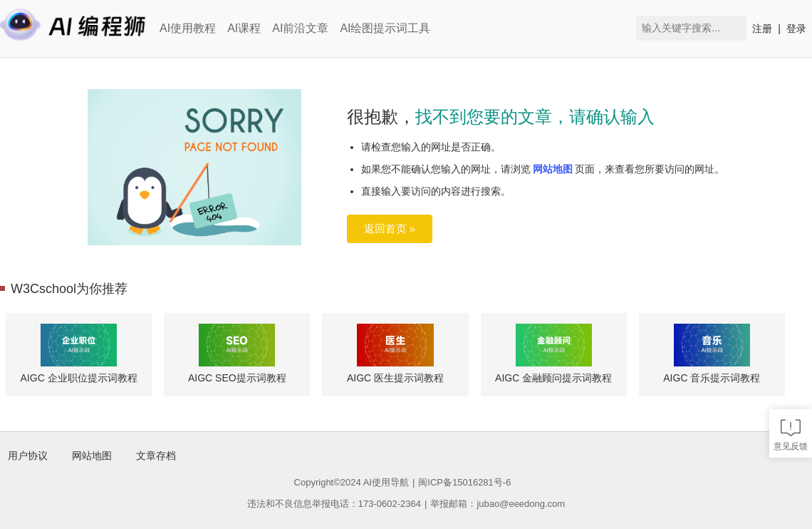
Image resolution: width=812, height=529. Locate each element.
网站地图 (553, 169)
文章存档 (156, 456)
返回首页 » (390, 228)
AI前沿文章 (300, 28)
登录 (796, 29)
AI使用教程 (188, 28)
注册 (762, 29)
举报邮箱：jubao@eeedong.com (498, 504)
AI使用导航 (386, 482)
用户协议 (28, 456)
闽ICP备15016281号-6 (464, 482)
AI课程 (244, 28)
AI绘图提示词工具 (385, 28)
